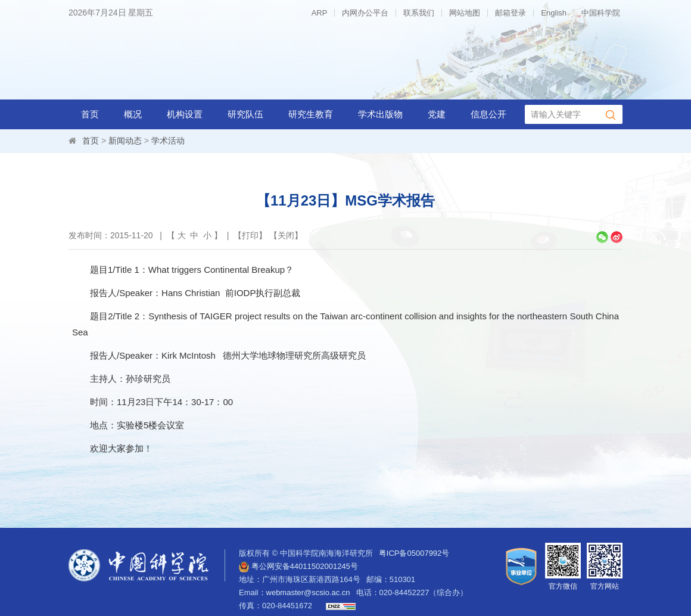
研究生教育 (311, 114)
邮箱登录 (511, 13)
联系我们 (419, 13)
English (554, 13)
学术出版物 (380, 114)
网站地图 (465, 13)
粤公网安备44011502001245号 (298, 566)
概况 (133, 114)
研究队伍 (245, 114)
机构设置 (185, 114)
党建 (437, 114)
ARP (320, 13)
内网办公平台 (365, 13)
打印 (250, 235)
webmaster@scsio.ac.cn (308, 592)
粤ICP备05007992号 (414, 553)
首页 (90, 114)
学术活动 (168, 141)
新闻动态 (125, 141)
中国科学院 (601, 13)
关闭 (286, 235)
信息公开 (488, 114)
